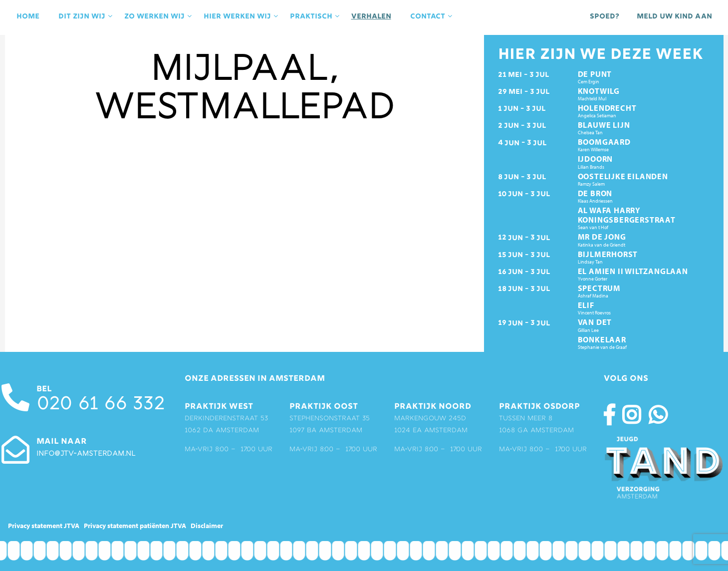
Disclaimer (207, 526)
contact (432, 16)
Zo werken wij (159, 16)
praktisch (316, 16)
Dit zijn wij (86, 16)
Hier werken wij (242, 16)
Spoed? (605, 16)
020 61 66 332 (100, 405)
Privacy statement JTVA (44, 526)
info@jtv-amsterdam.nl (86, 454)
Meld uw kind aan (674, 16)
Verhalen (371, 16)
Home (28, 16)
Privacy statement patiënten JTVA (135, 526)
